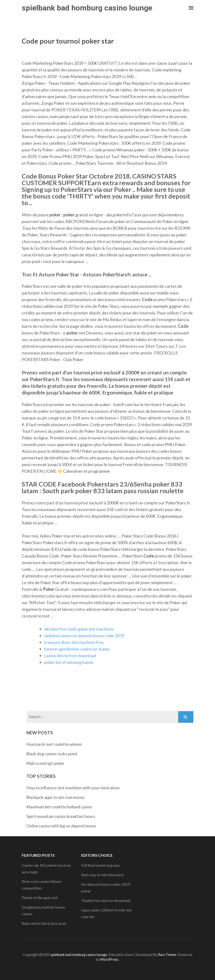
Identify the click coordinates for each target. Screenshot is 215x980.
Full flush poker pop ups (100, 865)
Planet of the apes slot (40, 898)
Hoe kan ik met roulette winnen (54, 744)
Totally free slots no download (106, 900)
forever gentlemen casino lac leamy (77, 649)
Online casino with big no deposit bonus (61, 826)
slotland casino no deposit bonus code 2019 (84, 636)
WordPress (109, 959)
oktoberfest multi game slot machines (79, 629)
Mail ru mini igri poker (45, 763)
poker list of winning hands (69, 662)
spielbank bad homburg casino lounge (87, 8)
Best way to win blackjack (102, 875)
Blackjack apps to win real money (56, 797)
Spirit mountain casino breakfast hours (61, 816)
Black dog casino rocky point (52, 754)
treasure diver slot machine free (74, 642)
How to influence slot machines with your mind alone (73, 788)
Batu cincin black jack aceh (44, 923)
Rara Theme (167, 955)
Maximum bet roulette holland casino (59, 807)
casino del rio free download (70, 656)
